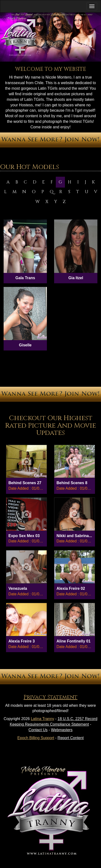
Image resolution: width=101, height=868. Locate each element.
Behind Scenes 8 (72, 483)
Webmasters (62, 730)
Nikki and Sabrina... (74, 536)
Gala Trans (25, 278)
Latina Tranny (42, 719)
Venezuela (18, 588)
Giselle (25, 345)
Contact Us (38, 730)
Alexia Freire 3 (22, 641)
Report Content (71, 738)
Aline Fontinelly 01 (73, 641)
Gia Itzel (76, 278)
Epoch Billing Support (36, 738)
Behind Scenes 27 (25, 483)
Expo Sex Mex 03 (24, 536)
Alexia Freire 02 (71, 588)
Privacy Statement (50, 697)
